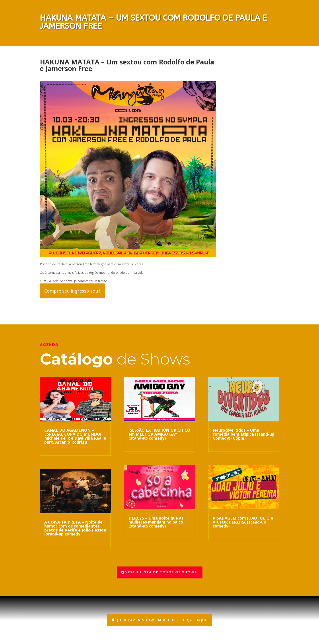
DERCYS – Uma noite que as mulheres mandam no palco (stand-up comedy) (156, 522)
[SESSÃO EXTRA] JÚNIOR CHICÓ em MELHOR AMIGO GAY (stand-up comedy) (159, 434)
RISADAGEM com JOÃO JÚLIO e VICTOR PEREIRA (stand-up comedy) (243, 522)
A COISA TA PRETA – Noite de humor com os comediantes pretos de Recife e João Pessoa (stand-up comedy (75, 528)
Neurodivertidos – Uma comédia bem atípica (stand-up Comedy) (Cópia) (243, 434)
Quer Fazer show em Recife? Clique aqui (161, 620)
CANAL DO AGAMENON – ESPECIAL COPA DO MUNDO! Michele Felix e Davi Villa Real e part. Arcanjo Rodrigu (75, 436)
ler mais (50, 449)
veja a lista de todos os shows (161, 572)
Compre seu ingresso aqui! (72, 291)
